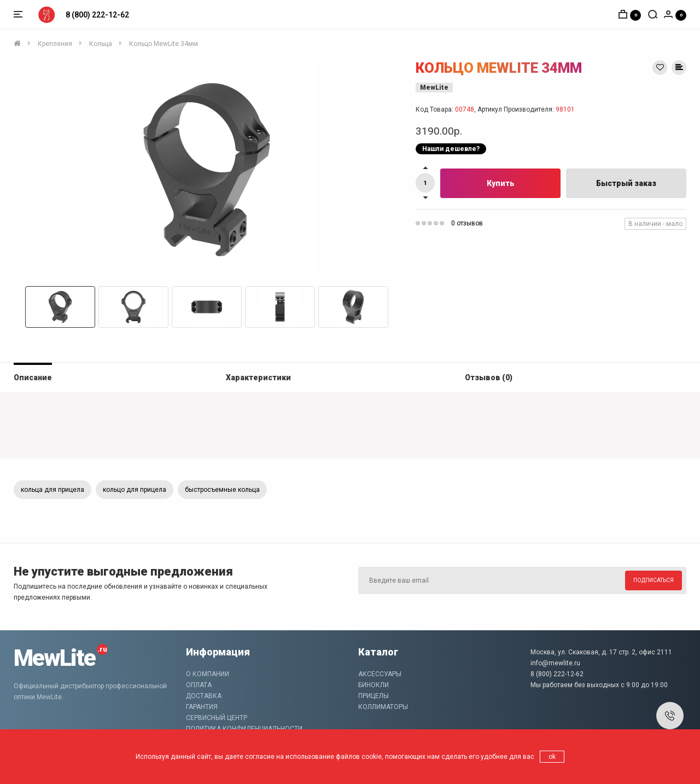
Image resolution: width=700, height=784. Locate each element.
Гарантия (202, 707)
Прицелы (374, 696)
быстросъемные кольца (222, 490)
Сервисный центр (217, 718)
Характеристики (258, 378)
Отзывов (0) (489, 378)
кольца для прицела (52, 490)
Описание (33, 378)
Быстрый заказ (626, 183)
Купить (501, 183)
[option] (206, 170)
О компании (208, 674)
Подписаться (654, 580)
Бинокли (374, 685)
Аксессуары (380, 674)
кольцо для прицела (135, 490)
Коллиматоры (383, 707)
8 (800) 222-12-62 (97, 15)
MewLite (434, 88)
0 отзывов (467, 223)
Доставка (204, 696)
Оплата (199, 685)
